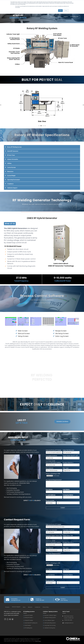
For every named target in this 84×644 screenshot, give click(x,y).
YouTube (13, 619)
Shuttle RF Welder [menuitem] (29, 620)
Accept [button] (60, 11)
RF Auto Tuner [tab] (11, 155)
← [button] (1, 105)
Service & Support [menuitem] (16, 607)
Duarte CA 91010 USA (69, 618)
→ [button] (83, 105)
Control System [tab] (11, 167)
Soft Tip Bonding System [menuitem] (50, 623)
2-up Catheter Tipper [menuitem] (49, 620)
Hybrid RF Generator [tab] (13, 151)
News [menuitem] (24, 607)
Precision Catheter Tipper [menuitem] (50, 615)
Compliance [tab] (10, 184)
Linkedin (10, 619)
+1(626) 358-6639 (40, 600)
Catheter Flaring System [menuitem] (50, 618)
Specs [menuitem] (59, 17)
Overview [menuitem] (53, 17)
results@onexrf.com (16, 600)
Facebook (5, 619)
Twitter (8, 619)
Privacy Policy (38, 641)
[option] (42, 104)
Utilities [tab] (9, 163)
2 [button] (41, 126)
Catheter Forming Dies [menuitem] (50, 628)
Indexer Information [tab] (13, 159)
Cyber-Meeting (64, 600)
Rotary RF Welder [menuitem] (29, 615)
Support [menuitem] (66, 17)
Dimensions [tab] (10, 171)
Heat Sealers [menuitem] (28, 625)
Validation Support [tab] (12, 188)
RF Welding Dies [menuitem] (75, 17)
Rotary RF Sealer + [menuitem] (29, 618)
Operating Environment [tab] (14, 180)
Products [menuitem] (7, 607)
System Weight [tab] (11, 176)
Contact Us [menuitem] (37, 607)
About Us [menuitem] (30, 607)
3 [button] (43, 126)
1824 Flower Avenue (69, 616)
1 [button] (39, 126)
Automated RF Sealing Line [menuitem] (31, 623)
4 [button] (45, 126)
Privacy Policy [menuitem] (46, 607)
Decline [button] (66, 11)
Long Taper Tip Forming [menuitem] (50, 625)
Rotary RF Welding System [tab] (14, 147)
